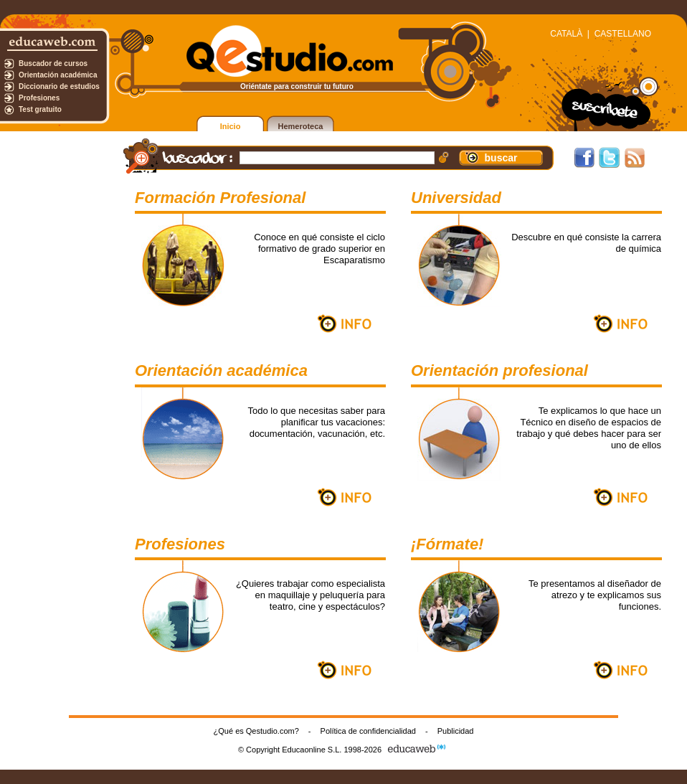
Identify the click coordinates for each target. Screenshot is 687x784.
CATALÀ (566, 34)
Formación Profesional (220, 198)
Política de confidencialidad (368, 731)
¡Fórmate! (447, 544)
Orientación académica (58, 75)
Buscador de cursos (53, 63)
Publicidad (456, 731)
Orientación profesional (499, 370)
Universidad (456, 198)
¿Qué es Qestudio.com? (256, 731)
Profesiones (39, 98)
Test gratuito (40, 109)
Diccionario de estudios (59, 86)
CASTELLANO (623, 34)
